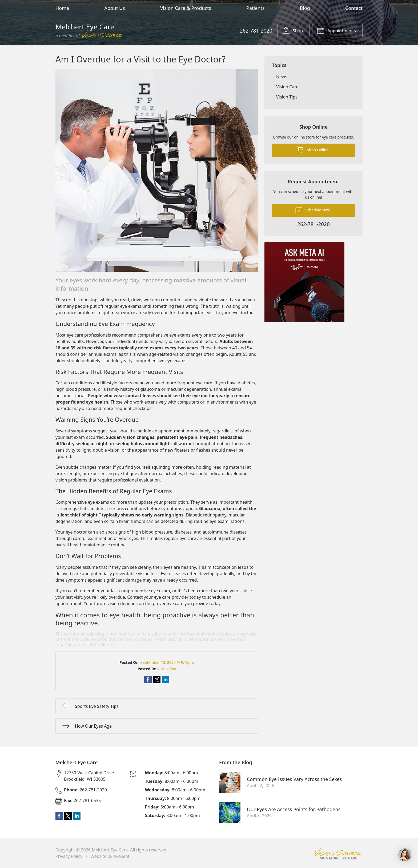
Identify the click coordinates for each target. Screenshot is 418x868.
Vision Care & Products (186, 8)
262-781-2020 (256, 31)
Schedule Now (313, 210)
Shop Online (313, 149)
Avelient (121, 856)
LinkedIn (77, 816)
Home (62, 8)
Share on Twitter (157, 680)
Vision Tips (167, 669)
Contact (354, 8)
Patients (256, 8)
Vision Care (287, 87)
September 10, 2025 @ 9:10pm (167, 662)
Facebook (59, 816)
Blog (305, 8)
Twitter (68, 816)
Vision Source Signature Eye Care (339, 853)
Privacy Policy (69, 856)
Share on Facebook (148, 680)
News (282, 77)
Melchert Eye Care (110, 850)
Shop (293, 30)
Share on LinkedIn (166, 680)
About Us (115, 8)
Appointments (336, 30)
